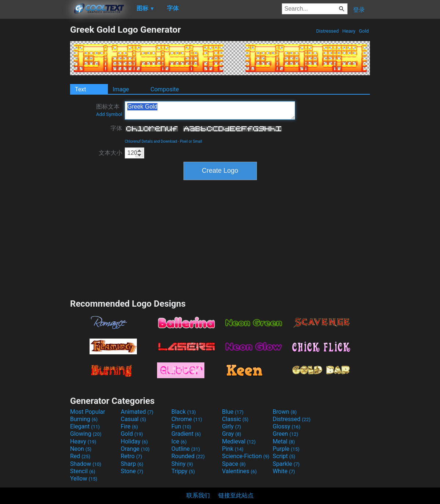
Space (234, 464)
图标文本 (109, 110)
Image (121, 89)
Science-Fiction (246, 456)
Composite (165, 89)
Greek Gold (210, 110)
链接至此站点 (236, 495)
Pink (233, 449)
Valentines (239, 471)
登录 (359, 10)
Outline (186, 449)
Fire (129, 426)
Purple (286, 449)
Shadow (86, 464)
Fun (181, 426)
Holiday (134, 441)
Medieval (239, 441)
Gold (364, 31)
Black (184, 412)
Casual (133, 419)
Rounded (188, 456)
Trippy (183, 471)
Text (80, 89)
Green (286, 434)
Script (284, 456)
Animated (137, 412)
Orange (135, 449)
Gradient (186, 434)
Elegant (85, 426)
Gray (232, 434)
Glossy (287, 426)
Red (80, 456)
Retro (131, 456)
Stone (132, 471)
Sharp (132, 464)
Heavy (349, 31)
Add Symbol (109, 114)
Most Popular (88, 412)
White (284, 471)
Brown (285, 412)
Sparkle (286, 464)
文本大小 (110, 153)
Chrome (187, 419)
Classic (235, 419)
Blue (233, 412)
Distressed (327, 31)
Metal (284, 441)
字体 (116, 128)
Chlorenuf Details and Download (151, 141)
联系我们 (198, 495)
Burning (84, 419)
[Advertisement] (35, 134)
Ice (179, 441)
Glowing (86, 434)
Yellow (84, 479)
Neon (81, 449)
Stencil (83, 471)
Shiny (182, 464)
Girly (232, 426)
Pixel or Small (191, 141)
